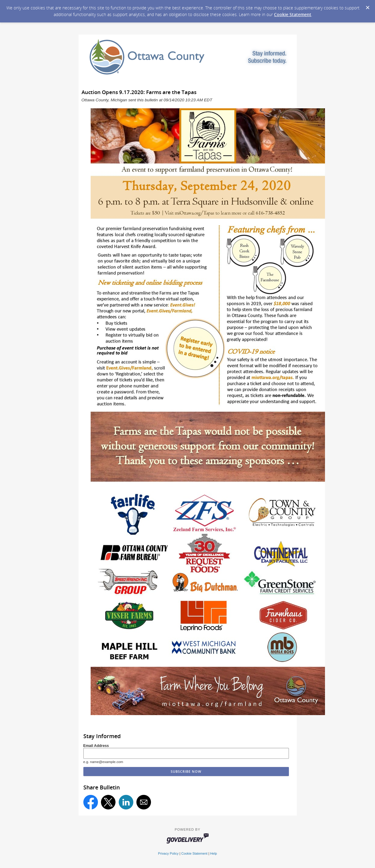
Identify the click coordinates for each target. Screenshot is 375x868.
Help (213, 853)
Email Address (96, 746)
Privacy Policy (168, 853)
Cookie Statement (293, 14)
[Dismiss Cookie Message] (367, 6)
